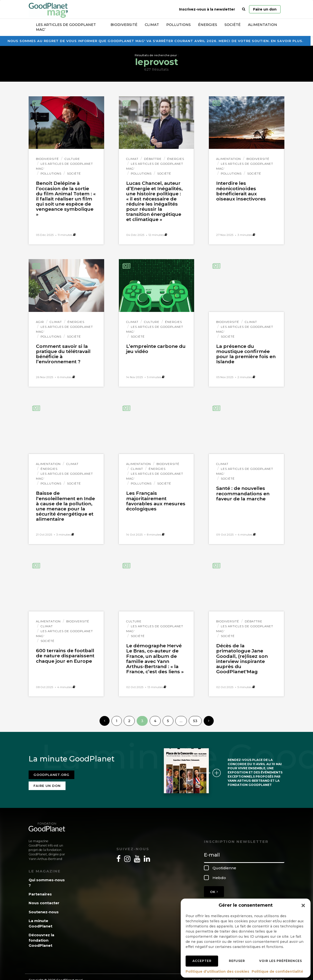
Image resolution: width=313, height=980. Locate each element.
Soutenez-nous (44, 909)
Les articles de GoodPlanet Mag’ (66, 27)
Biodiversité (124, 25)
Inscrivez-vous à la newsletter (207, 9)
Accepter (202, 961)
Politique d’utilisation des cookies (217, 971)
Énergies (208, 25)
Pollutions (179, 25)
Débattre (153, 159)
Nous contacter (44, 900)
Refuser (237, 961)
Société (233, 25)
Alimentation (263, 25)
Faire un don (265, 9)
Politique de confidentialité (277, 971)
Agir (40, 322)
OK (214, 889)
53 (195, 721)
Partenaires (40, 891)
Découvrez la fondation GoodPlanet (41, 937)
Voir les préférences (281, 961)
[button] (303, 905)
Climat (152, 25)
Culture (72, 159)
